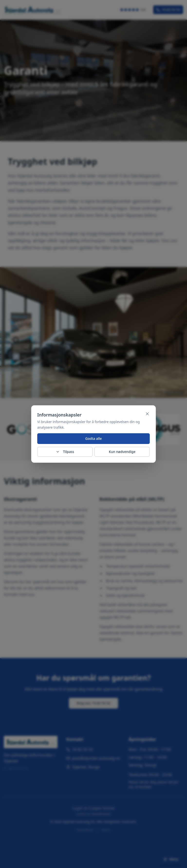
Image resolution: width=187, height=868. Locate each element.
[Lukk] (147, 414)
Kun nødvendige (122, 452)
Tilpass (65, 452)
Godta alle (93, 439)
